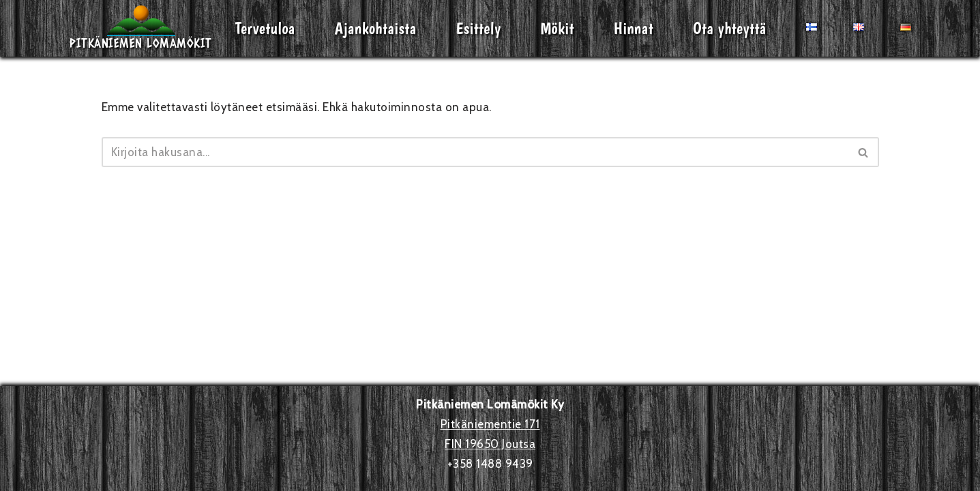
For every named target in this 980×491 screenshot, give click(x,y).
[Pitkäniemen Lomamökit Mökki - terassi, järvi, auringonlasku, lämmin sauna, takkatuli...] (141, 28)
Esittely (479, 28)
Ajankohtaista (376, 28)
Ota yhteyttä (730, 28)
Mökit (558, 28)
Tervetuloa (265, 28)
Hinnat (634, 28)
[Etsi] (475, 152)
